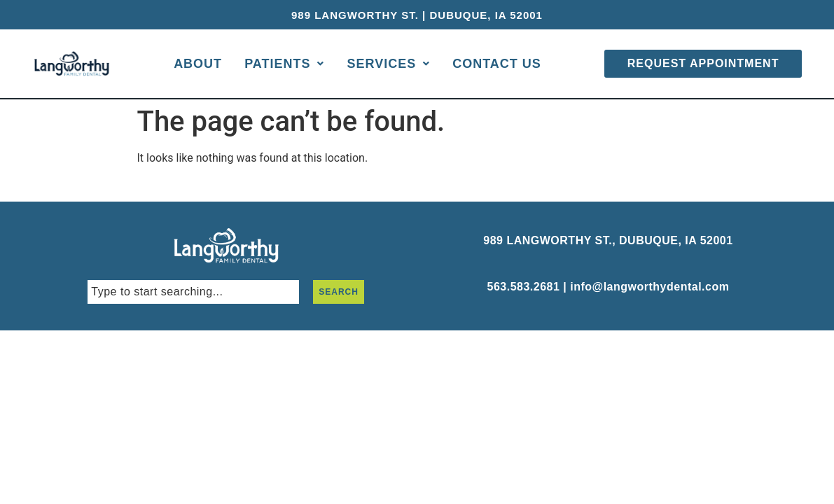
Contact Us (497, 64)
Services (388, 64)
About (198, 64)
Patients (284, 64)
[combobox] (193, 292)
